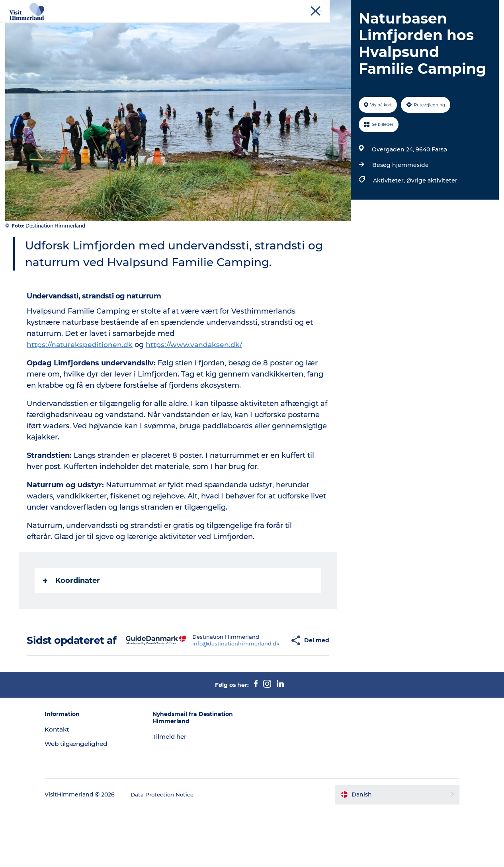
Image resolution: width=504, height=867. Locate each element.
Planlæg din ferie (372, 26)
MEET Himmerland (448, 8)
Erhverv (409, 8)
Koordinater (72, 626)
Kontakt (487, 8)
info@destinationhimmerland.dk (213, 694)
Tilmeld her (180, 793)
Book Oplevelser (227, 34)
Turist (385, 8)
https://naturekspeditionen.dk (81, 390)
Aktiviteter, (389, 226)
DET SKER (319, 26)
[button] (267, 691)
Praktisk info (283, 34)
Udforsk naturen (201, 26)
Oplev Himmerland (136, 26)
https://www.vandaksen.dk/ (195, 390)
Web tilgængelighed (97, 800)
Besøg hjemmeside (399, 210)
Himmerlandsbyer (265, 26)
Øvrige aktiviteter (431, 226)
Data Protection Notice (183, 851)
